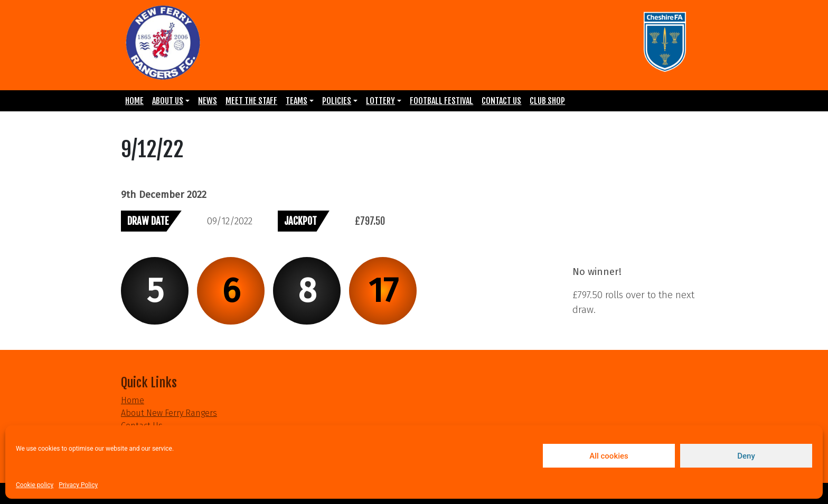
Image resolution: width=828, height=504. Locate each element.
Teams (297, 101)
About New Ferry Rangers (169, 413)
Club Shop (547, 101)
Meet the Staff (251, 101)
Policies (337, 101)
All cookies (609, 456)
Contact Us (501, 101)
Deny (746, 456)
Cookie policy (35, 485)
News (208, 101)
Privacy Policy (78, 485)
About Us (168, 101)
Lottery (380, 101)
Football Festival (441, 101)
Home (134, 101)
